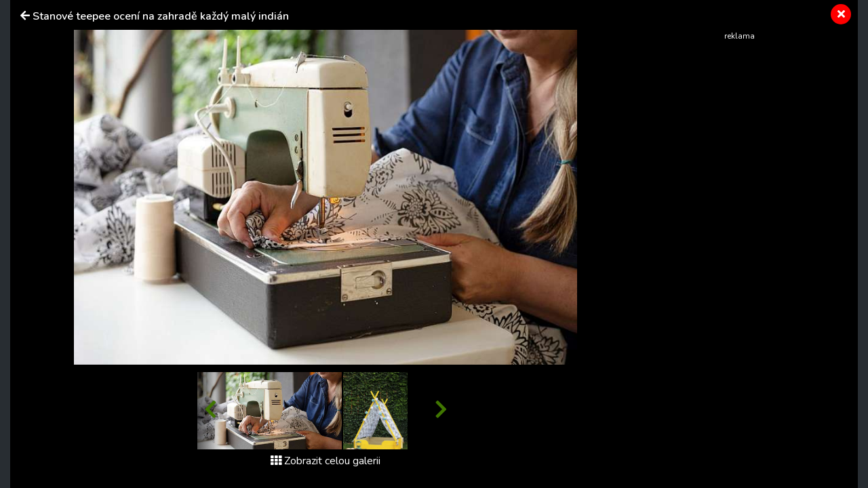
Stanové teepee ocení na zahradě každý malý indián (161, 16)
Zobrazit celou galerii (325, 461)
